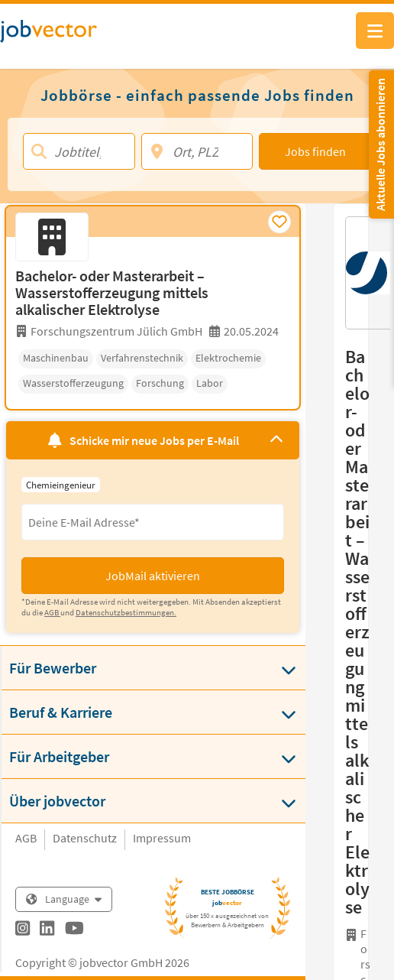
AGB (26, 838)
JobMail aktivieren (153, 576)
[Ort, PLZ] (197, 151)
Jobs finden (315, 151)
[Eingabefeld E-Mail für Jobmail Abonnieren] (153, 522)
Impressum (162, 838)
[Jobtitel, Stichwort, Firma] (79, 151)
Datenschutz (85, 838)
